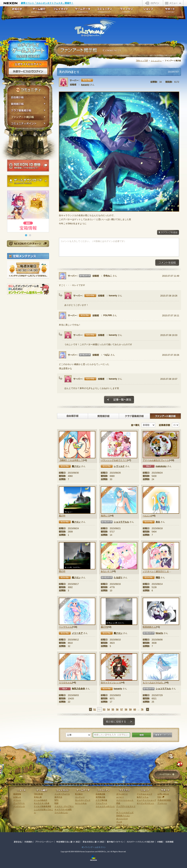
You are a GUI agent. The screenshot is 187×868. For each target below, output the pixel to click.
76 (142, 709)
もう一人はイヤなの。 (154, 683)
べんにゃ (147, 516)
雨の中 (62, 571)
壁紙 (118, 803)
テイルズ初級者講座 (43, 806)
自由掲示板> (73, 416)
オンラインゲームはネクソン (94, 847)
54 (108, 709)
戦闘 (56, 803)
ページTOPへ (167, 775)
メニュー (173, 3)
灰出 (158, 522)
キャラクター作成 (42, 803)
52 (99, 709)
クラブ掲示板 (101, 800)
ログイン (153, 3)
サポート (170, 11)
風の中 (62, 516)
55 (113, 709)
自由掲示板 (28, 97)
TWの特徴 (38, 794)
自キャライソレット (111, 683)
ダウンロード (122, 794)
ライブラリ (126, 11)
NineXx (159, 633)
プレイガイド (61, 11)
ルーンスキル (81, 803)
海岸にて (105, 516)
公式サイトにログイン (28, 64)
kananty (85, 85)
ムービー (120, 797)
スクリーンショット (125, 800)
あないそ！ (106, 571)
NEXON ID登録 (28, 166)
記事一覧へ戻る (119, 400)
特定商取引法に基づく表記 (68, 842)
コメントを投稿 (167, 263)
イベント (17, 800)
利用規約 (28, 842)
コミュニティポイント (28, 124)
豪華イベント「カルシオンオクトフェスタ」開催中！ (47, 3)
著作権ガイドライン (115, 842)
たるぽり (118, 578)
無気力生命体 (78, 689)
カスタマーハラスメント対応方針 (140, 842)
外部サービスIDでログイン (28, 71)
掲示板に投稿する (119, 722)
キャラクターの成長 (63, 809)
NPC (57, 800)
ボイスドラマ (122, 819)
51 (95, 709)
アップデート (19, 803)
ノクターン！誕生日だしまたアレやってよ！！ (157, 571)
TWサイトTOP (142, 61)
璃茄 (158, 578)
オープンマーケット (146, 803)
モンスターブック (83, 800)
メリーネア (77, 633)
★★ (149, 437)
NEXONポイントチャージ (28, 243)
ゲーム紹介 (39, 11)
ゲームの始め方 (41, 800)
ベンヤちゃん (65, 627)
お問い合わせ (163, 794)
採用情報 (170, 842)
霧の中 (104, 627)
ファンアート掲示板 (28, 117)
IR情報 (160, 842)
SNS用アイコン (123, 816)
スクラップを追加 (168, 232)
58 (126, 709)
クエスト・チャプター (64, 806)
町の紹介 (79, 794)
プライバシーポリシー (44, 842)
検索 (142, 735)
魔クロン (76, 466)
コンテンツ (80, 797)
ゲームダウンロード (28, 181)
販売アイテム (143, 797)
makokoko (161, 466)
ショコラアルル (121, 522)
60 (135, 709)
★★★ (107, 437)
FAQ (159, 797)
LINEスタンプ (122, 825)
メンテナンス (19, 806)
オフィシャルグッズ (125, 812)
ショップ (148, 11)
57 (121, 709)
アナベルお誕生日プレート (156, 460)
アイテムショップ (145, 794)
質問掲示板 (28, 104)
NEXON (10, 3)
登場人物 (38, 797)
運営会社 (18, 842)
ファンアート (101, 803)
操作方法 (58, 797)
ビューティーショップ (146, 800)
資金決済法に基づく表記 (93, 842)
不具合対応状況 (164, 800)
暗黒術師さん (149, 627)
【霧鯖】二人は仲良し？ (71, 460)
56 (117, 709)
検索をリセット (162, 735)
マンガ (119, 822)
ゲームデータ (83, 11)
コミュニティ (156, 61)
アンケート (162, 803)
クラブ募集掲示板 (28, 111)
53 (104, 709)
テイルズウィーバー (95, 28)
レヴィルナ (119, 466)
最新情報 (17, 794)
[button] (26, 235)
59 (130, 709)
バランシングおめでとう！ (114, 460)
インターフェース (62, 794)
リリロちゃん (65, 683)
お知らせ (16, 11)
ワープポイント (61, 812)
